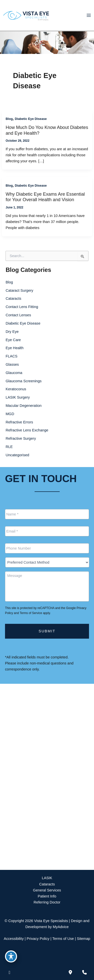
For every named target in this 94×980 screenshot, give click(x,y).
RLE (9, 447)
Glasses (12, 364)
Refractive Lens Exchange (27, 430)
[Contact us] (70, 972)
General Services (47, 890)
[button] (47, 855)
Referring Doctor (47, 902)
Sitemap (83, 939)
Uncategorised (17, 455)
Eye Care (13, 340)
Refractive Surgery (21, 438)
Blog (9, 119)
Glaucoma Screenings (23, 381)
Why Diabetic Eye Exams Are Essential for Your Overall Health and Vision (45, 197)
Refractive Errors (19, 422)
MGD (10, 414)
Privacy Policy (38, 939)
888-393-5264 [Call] (29, 750)
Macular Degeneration (23, 406)
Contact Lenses (18, 315)
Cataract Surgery (19, 290)
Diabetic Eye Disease (31, 119)
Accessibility (14, 939)
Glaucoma (14, 373)
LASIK (47, 878)
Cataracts (13, 298)
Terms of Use (63, 939)
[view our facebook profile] (10, 972)
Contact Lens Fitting (22, 307)
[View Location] (35, 735)
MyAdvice (61, 927)
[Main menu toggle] (89, 15)
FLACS (11, 356)
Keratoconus (16, 389)
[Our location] (84, 972)
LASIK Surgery (18, 397)
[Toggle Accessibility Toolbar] (11, 956)
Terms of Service (31, 613)
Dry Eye (12, 332)
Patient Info (47, 896)
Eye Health (14, 348)
